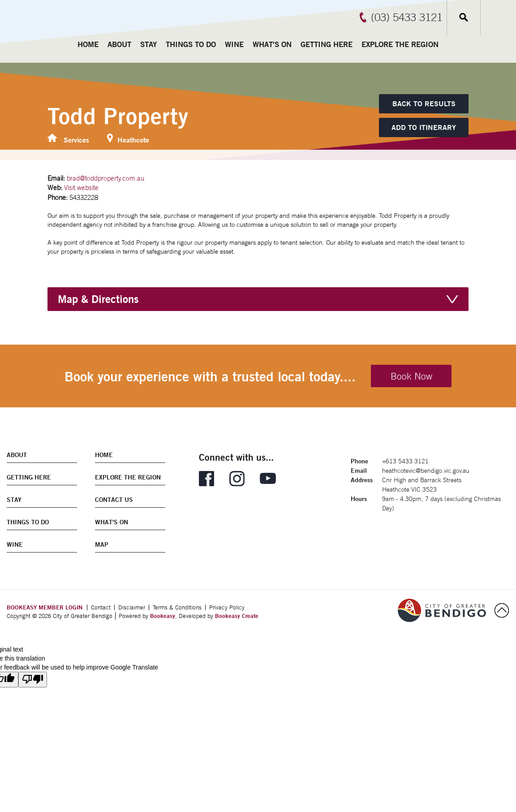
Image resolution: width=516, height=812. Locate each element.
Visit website (81, 188)
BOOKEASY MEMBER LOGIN (45, 607)
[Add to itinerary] (424, 127)
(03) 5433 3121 (407, 17)
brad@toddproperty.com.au (105, 178)
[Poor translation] (33, 680)
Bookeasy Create (237, 616)
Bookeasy (163, 616)
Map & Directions (98, 299)
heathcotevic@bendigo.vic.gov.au (426, 471)
